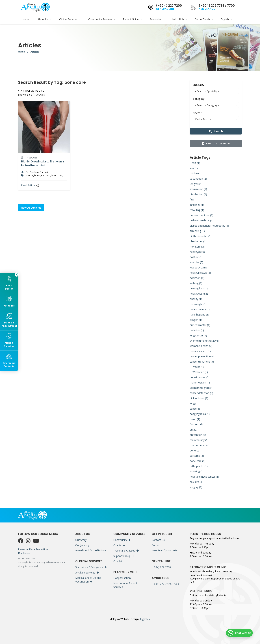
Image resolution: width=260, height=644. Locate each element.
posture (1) (196, 257)
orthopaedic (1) (199, 466)
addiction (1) (197, 278)
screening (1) (197, 231)
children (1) (196, 173)
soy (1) (194, 168)
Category (199, 99)
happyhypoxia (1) (200, 414)
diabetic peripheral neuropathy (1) (209, 226)
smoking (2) (197, 471)
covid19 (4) (196, 482)
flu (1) (193, 199)
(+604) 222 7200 (161, 567)
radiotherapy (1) (199, 440)
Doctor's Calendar (216, 143)
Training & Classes (124, 551)
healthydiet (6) (198, 252)
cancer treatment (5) (202, 362)
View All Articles (31, 208)
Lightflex (145, 619)
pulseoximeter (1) (200, 325)
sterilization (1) (198, 189)
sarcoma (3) (197, 456)
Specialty (199, 85)
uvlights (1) (196, 184)
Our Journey (82, 545)
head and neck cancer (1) (204, 477)
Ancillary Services (85, 573)
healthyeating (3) (200, 294)
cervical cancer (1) (200, 351)
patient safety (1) (200, 309)
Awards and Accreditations (91, 550)
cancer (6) (196, 409)
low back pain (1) (200, 267)
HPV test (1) (197, 367)
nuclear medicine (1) (201, 215)
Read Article (30, 185)
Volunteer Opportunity (165, 550)
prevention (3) (198, 435)
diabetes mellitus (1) (201, 220)
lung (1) (194, 403)
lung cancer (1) (198, 335)
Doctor (197, 113)
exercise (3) (196, 262)
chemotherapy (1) (200, 445)
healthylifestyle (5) (200, 273)
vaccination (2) (198, 179)
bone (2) (195, 450)
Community (120, 540)
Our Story (81, 540)
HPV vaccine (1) (199, 372)
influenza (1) (197, 205)
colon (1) (195, 419)
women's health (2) (201, 346)
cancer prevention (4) (202, 356)
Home (21, 52)
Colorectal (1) (198, 424)
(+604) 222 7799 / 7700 (165, 584)
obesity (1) (196, 299)
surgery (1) (196, 487)
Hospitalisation (122, 578)
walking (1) (196, 283)
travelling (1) (197, 210)
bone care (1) (198, 461)
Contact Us (158, 540)
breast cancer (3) (200, 377)
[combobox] (216, 91)
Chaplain (118, 561)
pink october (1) (199, 398)
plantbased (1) (198, 241)
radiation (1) (197, 330)
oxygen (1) (196, 320)
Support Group (122, 556)
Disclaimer (24, 553)
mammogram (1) (200, 382)
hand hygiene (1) (199, 315)
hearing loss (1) (199, 288)
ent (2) (194, 430)
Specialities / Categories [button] (89, 567)
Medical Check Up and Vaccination (88, 580)
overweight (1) (198, 304)
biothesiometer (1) (201, 236)
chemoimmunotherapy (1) (205, 341)
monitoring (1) (198, 247)
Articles (35, 52)
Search (216, 131)
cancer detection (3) (201, 393)
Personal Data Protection (33, 549)
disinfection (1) (198, 194)
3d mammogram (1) (202, 388)
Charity (117, 545)
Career (156, 545)
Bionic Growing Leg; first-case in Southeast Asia (43, 164)
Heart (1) (195, 163)
